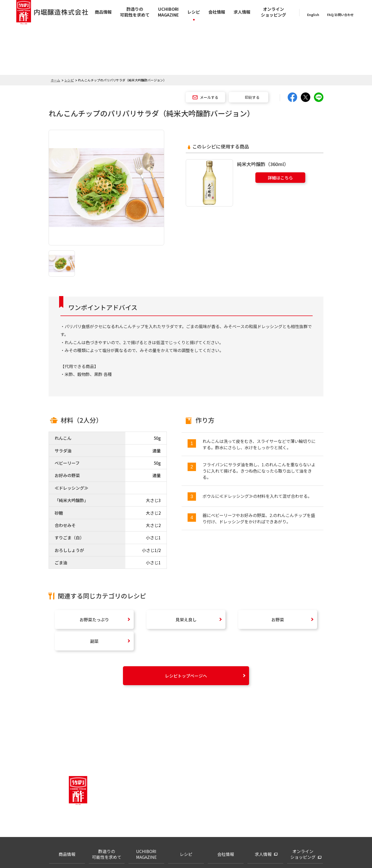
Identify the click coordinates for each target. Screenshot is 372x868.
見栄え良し (186, 619)
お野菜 (278, 619)
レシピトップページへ (186, 676)
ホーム (55, 80)
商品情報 (103, 12)
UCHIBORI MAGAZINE (168, 12)
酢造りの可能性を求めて (135, 12)
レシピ (194, 12)
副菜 (94, 641)
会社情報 (217, 12)
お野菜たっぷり (94, 619)
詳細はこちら (280, 178)
